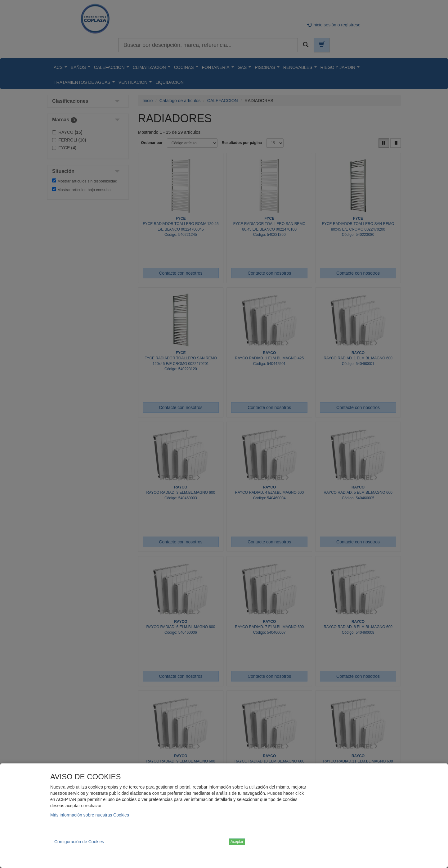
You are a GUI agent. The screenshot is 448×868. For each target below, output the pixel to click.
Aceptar (237, 842)
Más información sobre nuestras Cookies (90, 815)
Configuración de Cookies (79, 842)
